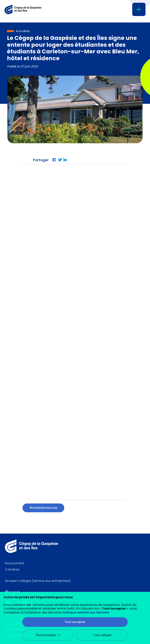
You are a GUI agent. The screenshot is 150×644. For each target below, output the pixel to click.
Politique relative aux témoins (86, 583)
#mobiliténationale (43, 508)
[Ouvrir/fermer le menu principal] (139, 9)
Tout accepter (75, 592)
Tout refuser (102, 605)
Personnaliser (48, 605)
